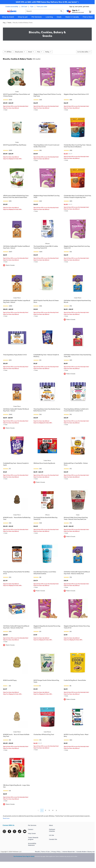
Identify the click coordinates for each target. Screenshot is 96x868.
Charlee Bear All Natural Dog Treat (44, 734)
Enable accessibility (12, 7)
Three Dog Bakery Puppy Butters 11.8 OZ (15, 355)
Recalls (37, 852)
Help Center (32, 833)
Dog (4, 23)
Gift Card (24, 7)
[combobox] (44, 11)
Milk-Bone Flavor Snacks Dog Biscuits (44, 463)
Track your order (42, 7)
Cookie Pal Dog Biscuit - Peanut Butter (75, 680)
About (51, 825)
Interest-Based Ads (69, 852)
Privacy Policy (56, 852)
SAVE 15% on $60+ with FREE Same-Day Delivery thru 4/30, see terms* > (47, 2)
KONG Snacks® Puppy (10, 680)
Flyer (32, 7)
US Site (51, 835)
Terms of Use (46, 852)
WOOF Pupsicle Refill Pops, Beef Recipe (15, 145)
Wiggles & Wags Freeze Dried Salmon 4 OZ (76, 94)
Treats (9, 23)
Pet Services (32, 825)
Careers (31, 829)
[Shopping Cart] (92, 12)
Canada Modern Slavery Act (86, 852)
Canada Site (53, 839)
